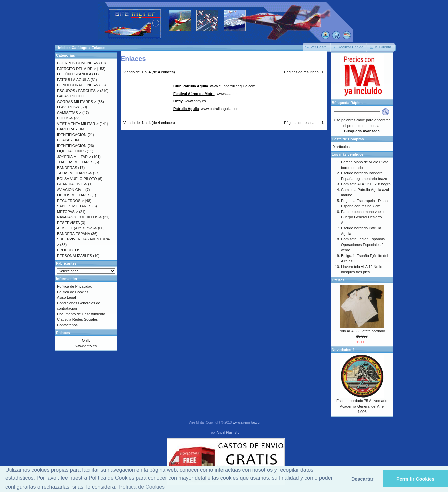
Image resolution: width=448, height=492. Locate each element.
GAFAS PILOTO (70, 96)
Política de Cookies (73, 292)
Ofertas (338, 280)
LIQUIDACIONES (71, 151)
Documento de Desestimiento (81, 314)
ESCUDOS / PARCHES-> (78, 91)
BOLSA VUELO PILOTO (77, 179)
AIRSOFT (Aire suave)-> (77, 228)
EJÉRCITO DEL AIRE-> (76, 69)
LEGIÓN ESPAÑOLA (74, 74)
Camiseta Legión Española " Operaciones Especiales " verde (364, 244)
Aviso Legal (66, 297)
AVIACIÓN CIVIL (71, 190)
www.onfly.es (190, 101)
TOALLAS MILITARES (75, 162)
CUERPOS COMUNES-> (78, 63)
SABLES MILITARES (74, 206)
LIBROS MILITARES (74, 195)
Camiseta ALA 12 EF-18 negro (366, 184)
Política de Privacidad (75, 286)
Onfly (86, 340)
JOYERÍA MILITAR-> (74, 157)
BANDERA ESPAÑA (73, 234)
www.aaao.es (206, 94)
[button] (317, 47)
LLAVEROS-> (68, 107)
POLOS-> (65, 118)
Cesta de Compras (348, 139)
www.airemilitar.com (247, 422)
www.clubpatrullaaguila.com (214, 86)
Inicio (63, 48)
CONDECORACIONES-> (78, 85)
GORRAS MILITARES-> (77, 102)
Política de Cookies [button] (142, 487)
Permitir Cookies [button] (415, 479)
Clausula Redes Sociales (77, 319)
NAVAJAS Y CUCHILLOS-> (79, 217)
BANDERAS (67, 168)
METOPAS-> (67, 212)
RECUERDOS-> (70, 201)
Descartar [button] (362, 479)
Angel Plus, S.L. (228, 432)
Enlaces (98, 48)
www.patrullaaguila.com (206, 109)
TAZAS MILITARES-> (74, 173)
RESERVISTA (68, 223)
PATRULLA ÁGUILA (73, 80)
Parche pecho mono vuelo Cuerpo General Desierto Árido (362, 217)
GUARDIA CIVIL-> (72, 184)
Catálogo (79, 48)
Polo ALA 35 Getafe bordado (362, 331)
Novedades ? (343, 350)
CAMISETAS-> (69, 113)
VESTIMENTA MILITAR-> (78, 124)
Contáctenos (67, 325)
